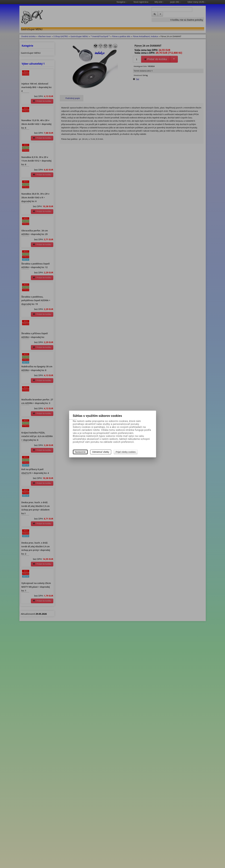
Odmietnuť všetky (101, 452)
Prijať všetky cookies (126, 452)
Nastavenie (80, 452)
